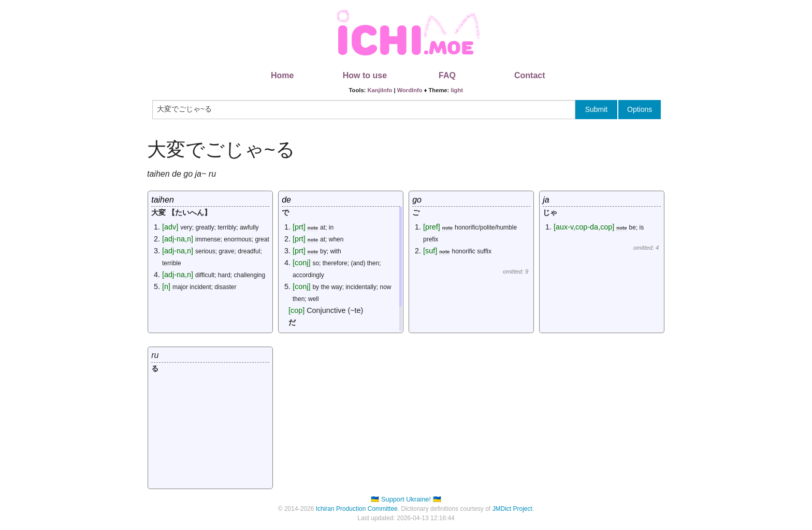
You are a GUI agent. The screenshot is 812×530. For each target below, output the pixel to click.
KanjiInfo (380, 90)
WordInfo (410, 90)
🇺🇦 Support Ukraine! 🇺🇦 (406, 499)
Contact (530, 75)
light (457, 90)
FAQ (447, 75)
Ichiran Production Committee (357, 509)
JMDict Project (512, 509)
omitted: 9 (516, 271)
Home (282, 75)
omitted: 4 (646, 248)
